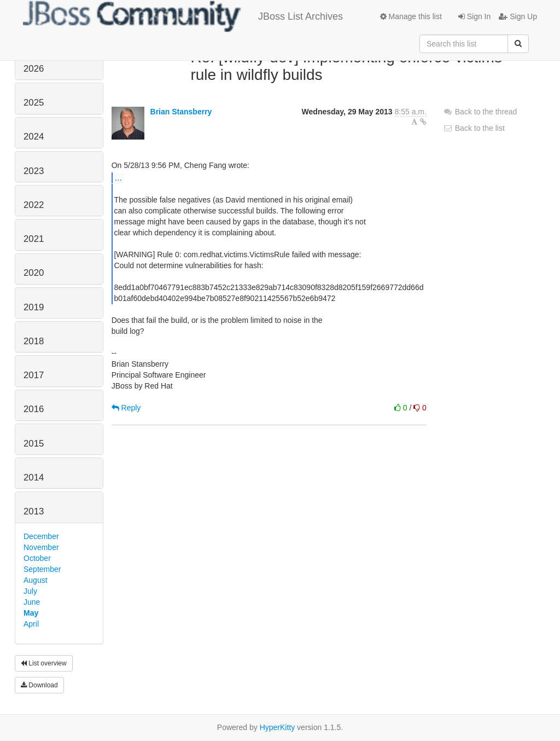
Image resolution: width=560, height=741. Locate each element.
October (37, 558)
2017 (34, 375)
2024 (34, 137)
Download (39, 685)
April (31, 624)
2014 (34, 477)
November (41, 547)
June (32, 602)
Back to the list (474, 128)
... (118, 177)
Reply (126, 408)
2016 (34, 409)
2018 (34, 341)
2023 (34, 171)
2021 (34, 239)
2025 (34, 103)
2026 (34, 69)
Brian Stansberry (181, 112)
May (31, 613)
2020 (34, 273)
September (42, 569)
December (41, 536)
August (36, 580)
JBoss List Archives (183, 16)
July (30, 591)
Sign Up (518, 16)
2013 (34, 511)
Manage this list (411, 16)
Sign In (474, 16)
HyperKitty (278, 727)
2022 (34, 205)
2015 (34, 444)
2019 (34, 307)
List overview (44, 663)
